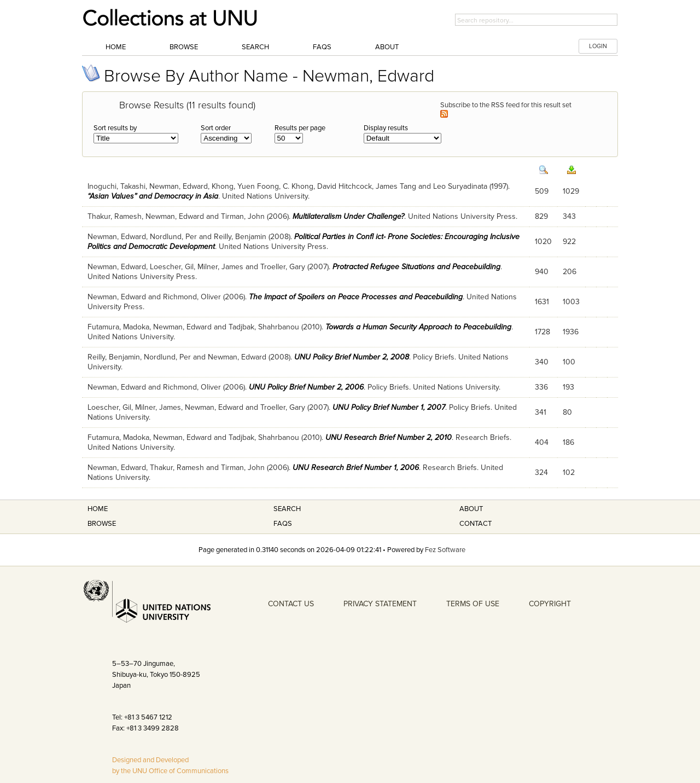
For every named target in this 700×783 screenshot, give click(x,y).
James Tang (396, 186)
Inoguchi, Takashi (116, 186)
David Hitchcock (345, 186)
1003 (571, 302)
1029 (571, 191)
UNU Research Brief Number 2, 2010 (389, 437)
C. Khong (298, 186)
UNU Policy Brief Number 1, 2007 (389, 407)
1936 (571, 332)
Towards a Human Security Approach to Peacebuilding (418, 327)
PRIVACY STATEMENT (380, 604)
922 (569, 242)
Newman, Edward (179, 186)
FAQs (322, 47)
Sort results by (115, 128)
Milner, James (220, 267)
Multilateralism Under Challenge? (348, 216)
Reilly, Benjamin (240, 237)
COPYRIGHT (550, 604)
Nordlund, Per (173, 237)
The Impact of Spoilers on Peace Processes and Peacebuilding (356, 297)
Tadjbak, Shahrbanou (264, 327)
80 (567, 412)
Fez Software (445, 550)
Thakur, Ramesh (115, 216)
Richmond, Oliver (192, 297)
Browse (184, 47)
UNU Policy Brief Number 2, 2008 (352, 357)
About (387, 47)
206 (570, 272)
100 (569, 362)
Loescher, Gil (172, 267)
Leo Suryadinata (460, 186)
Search (255, 47)
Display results (386, 128)
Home (116, 47)
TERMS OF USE (473, 604)
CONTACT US (291, 604)
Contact (476, 524)
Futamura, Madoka (118, 327)
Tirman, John (243, 216)
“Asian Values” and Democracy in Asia (153, 196)
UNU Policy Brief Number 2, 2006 (306, 387)
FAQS (283, 524)
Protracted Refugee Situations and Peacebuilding (416, 267)
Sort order (216, 128)
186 (568, 442)
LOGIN (598, 46)
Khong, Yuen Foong (245, 186)
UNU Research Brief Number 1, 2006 (356, 468)
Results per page (300, 128)
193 (568, 387)
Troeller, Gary (283, 267)
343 (569, 216)
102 (569, 472)
